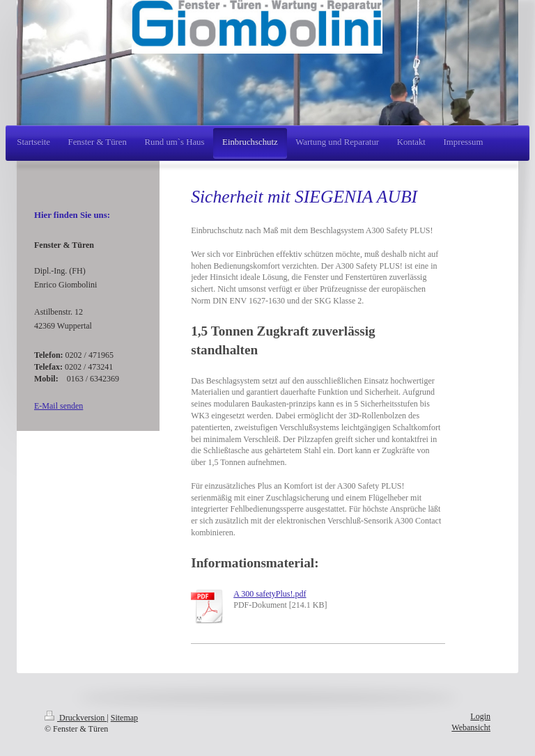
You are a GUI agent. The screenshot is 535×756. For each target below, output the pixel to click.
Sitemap (124, 718)
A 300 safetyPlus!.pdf (270, 594)
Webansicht (471, 727)
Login (480, 716)
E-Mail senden (59, 406)
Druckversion (76, 718)
